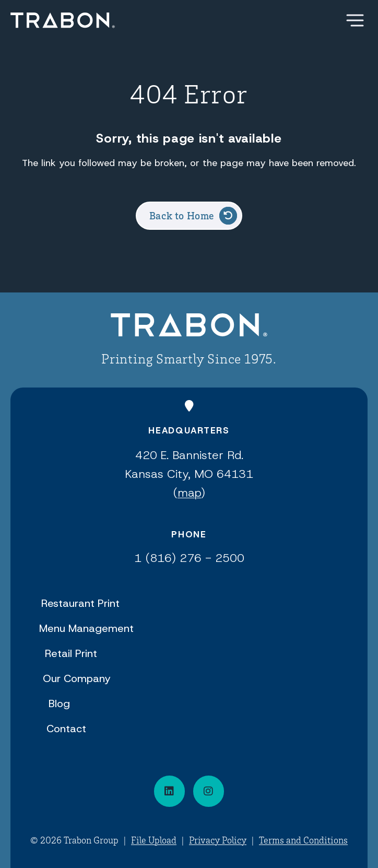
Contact (66, 729)
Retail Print (71, 653)
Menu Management (86, 628)
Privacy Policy (218, 840)
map (189, 493)
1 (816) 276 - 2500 (189, 558)
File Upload (154, 840)
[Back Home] (63, 20)
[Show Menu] (355, 20)
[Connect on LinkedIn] (169, 791)
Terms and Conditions (303, 840)
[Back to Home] (189, 327)
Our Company (77, 678)
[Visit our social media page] (209, 791)
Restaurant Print (80, 603)
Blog (59, 703)
